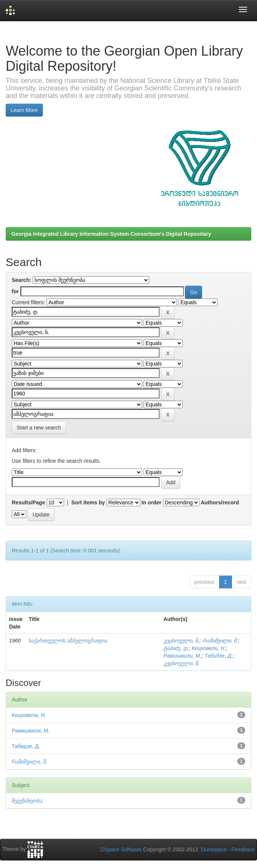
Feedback (243, 849)
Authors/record (220, 502)
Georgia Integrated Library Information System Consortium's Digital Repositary (111, 234)
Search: (21, 280)
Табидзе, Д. (219, 656)
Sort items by (88, 502)
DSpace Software (121, 849)
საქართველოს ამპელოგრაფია (68, 641)
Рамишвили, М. (182, 656)
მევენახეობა (27, 801)
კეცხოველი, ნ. (181, 641)
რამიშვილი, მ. (220, 641)
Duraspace (214, 849)
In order (152, 502)
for (15, 291)
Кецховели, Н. (209, 648)
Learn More (24, 110)
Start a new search (39, 428)
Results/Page (28, 502)
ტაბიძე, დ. (176, 648)
